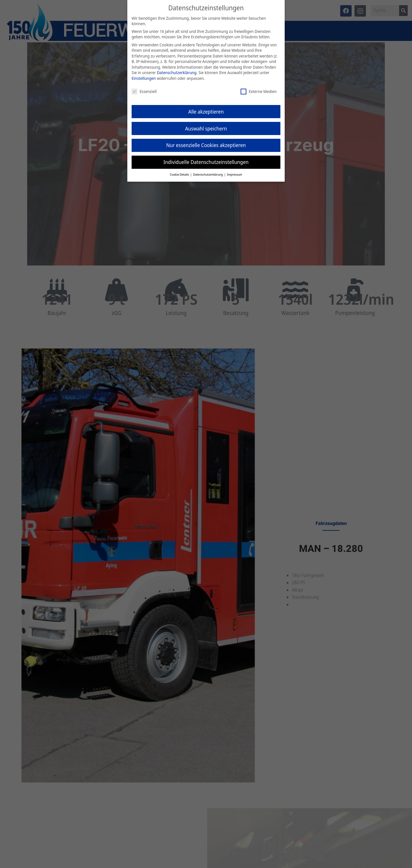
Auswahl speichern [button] (206, 128)
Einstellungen (144, 78)
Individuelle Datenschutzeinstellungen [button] (206, 162)
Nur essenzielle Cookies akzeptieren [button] (206, 145)
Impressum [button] (234, 175)
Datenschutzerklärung (177, 73)
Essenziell (144, 91)
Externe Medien (259, 91)
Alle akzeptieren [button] (206, 112)
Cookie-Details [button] (180, 175)
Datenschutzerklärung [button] (208, 175)
